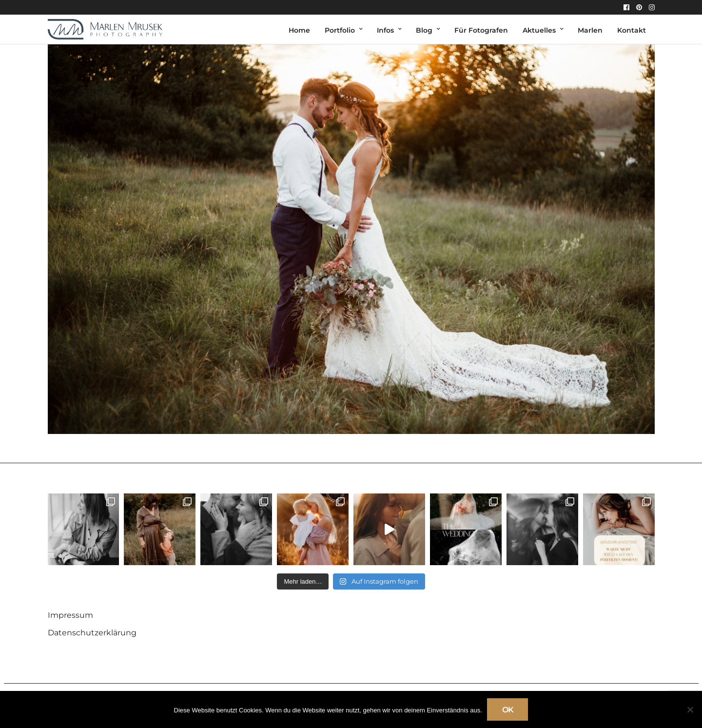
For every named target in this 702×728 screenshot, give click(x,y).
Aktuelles (539, 30)
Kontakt (632, 30)
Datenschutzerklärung (92, 633)
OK (508, 710)
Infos (385, 30)
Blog (424, 30)
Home (299, 30)
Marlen (590, 30)
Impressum (70, 615)
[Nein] (690, 709)
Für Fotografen (481, 30)
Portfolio (340, 30)
